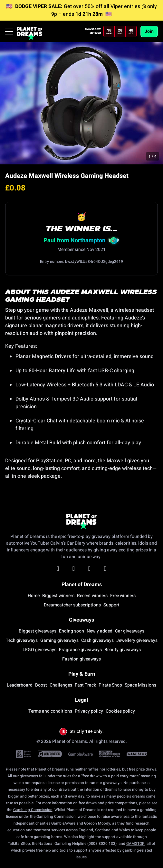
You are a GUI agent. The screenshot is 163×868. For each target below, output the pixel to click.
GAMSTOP (135, 844)
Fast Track (85, 685)
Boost (41, 685)
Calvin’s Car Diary (68, 543)
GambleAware (63, 823)
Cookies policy (120, 711)
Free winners (123, 596)
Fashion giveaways (81, 659)
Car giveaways (130, 631)
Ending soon (72, 631)
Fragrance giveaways (80, 650)
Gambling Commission (33, 810)
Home (34, 596)
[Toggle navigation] (9, 32)
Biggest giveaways (38, 631)
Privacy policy (89, 711)
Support (111, 605)
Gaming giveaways (59, 640)
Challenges (61, 685)
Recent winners (92, 596)
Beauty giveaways (123, 650)
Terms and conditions (50, 711)
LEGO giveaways (39, 650)
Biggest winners (58, 596)
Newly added (100, 631)
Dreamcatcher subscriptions (72, 605)
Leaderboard (20, 685)
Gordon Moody (97, 823)
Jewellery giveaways (137, 640)
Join (149, 31)
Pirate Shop (110, 685)
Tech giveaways (22, 640)
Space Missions (140, 685)
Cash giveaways (97, 640)
